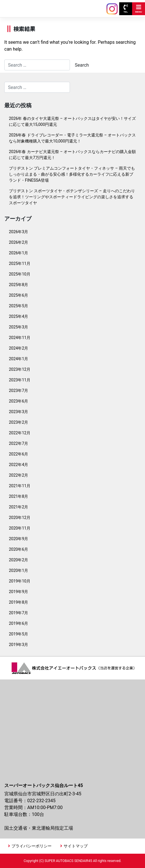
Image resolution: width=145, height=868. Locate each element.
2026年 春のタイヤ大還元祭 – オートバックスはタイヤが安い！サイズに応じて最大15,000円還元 (72, 121)
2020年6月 (18, 549)
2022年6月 (18, 454)
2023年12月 (20, 369)
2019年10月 (20, 581)
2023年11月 (20, 380)
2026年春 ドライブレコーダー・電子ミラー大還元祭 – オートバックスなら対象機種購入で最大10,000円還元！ (72, 138)
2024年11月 (20, 338)
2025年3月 (18, 327)
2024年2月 (18, 348)
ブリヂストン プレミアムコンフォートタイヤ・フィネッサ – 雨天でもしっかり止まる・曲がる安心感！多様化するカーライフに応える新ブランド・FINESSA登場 (72, 174)
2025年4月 (18, 316)
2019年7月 (18, 613)
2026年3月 (18, 232)
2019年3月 (18, 645)
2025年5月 (18, 306)
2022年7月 (18, 443)
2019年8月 (18, 602)
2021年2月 (18, 507)
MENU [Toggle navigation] (139, 9)
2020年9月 (18, 539)
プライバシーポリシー (32, 846)
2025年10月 (20, 274)
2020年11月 (20, 528)
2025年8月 (18, 285)
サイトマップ (76, 846)
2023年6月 (18, 401)
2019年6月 (18, 623)
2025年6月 (18, 295)
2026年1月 (18, 253)
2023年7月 (18, 391)
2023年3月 (18, 412)
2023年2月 (18, 422)
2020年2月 (18, 560)
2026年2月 (18, 242)
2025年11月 (20, 263)
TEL (126, 9)
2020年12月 (20, 518)
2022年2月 (18, 475)
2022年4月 (18, 465)
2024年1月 (18, 359)
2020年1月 (18, 570)
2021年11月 (20, 486)
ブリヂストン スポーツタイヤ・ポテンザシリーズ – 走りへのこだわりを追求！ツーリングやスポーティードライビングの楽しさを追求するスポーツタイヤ (72, 197)
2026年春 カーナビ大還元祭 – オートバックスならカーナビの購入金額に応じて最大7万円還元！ (72, 155)
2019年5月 (18, 634)
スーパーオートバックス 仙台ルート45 (31, 6)
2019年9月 (18, 592)
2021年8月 (18, 496)
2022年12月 (20, 433)
